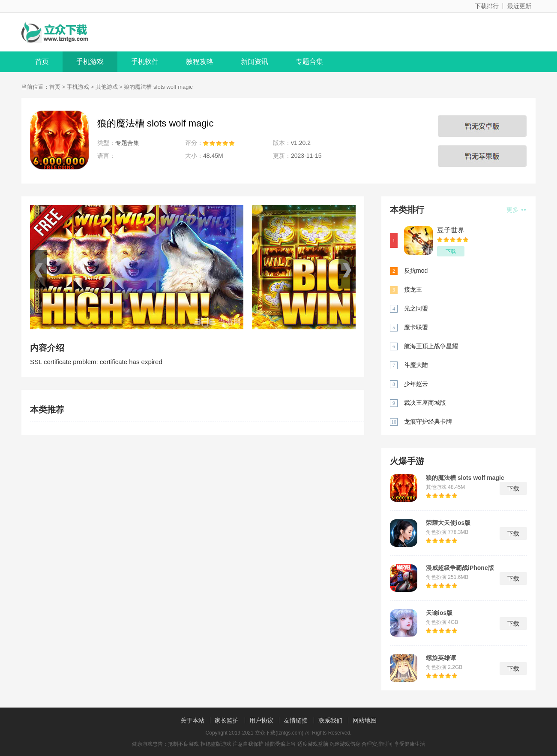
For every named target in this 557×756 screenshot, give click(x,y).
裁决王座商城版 (425, 403)
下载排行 (487, 6)
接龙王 (413, 289)
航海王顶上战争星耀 (431, 346)
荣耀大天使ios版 (448, 523)
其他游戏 (107, 87)
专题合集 (309, 62)
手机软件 (145, 62)
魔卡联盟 (416, 327)
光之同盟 (416, 308)
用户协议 (261, 720)
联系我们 (330, 720)
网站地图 (365, 720)
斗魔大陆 (416, 365)
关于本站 (192, 720)
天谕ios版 (439, 613)
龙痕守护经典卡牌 (428, 422)
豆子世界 (451, 230)
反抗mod (416, 271)
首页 (42, 62)
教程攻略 (200, 62)
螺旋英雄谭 (441, 658)
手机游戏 (90, 62)
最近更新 (519, 6)
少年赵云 (416, 384)
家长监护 (227, 720)
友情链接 (296, 720)
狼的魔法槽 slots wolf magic (465, 478)
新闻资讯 (255, 62)
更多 (516, 210)
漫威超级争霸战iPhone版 (460, 568)
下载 (451, 251)
